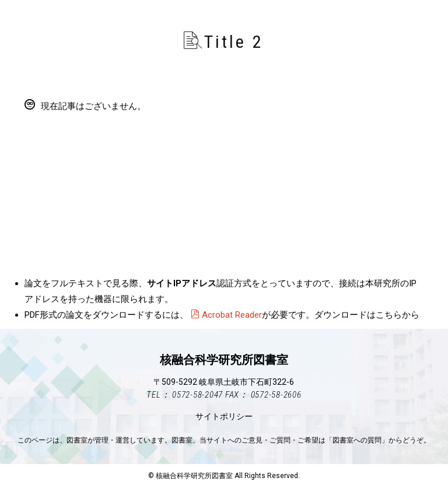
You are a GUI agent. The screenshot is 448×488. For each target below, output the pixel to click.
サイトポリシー (224, 416)
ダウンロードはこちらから (367, 315)
